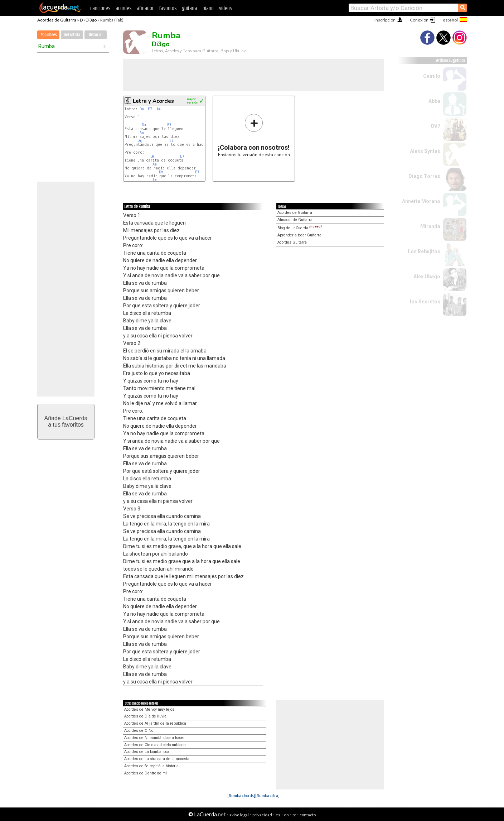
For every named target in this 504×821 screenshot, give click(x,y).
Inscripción (385, 20)
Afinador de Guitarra (295, 220)
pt (294, 815)
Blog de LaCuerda (300, 228)
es (278, 815)
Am (158, 109)
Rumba (47, 46)
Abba (434, 101)
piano (208, 8)
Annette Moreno (421, 201)
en (286, 815)
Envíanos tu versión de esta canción (254, 135)
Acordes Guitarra (292, 242)
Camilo (432, 76)
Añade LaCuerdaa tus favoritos (66, 421)
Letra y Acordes (153, 101)
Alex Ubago (427, 277)
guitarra (190, 8)
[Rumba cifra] (267, 795)
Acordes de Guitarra (57, 20)
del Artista (72, 35)
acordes (123, 8)
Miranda (430, 226)
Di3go (91, 20)
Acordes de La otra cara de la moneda (157, 759)
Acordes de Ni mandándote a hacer (154, 738)
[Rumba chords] (241, 795)
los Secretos (425, 302)
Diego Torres (424, 176)
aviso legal (239, 815)
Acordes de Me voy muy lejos (149, 709)
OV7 (435, 126)
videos (226, 8)
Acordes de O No (139, 731)
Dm (142, 109)
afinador (145, 8)
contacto (308, 815)
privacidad (262, 815)
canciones (100, 8)
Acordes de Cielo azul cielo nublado (155, 745)
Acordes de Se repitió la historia (151, 766)
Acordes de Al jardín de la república (155, 723)
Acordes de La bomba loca (147, 752)
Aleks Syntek (425, 151)
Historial (96, 35)
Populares (49, 35)
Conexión (419, 20)
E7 (150, 109)
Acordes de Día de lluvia (145, 716)
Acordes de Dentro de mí (146, 773)
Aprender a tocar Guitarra (299, 235)
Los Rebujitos (424, 251)
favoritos (168, 8)
